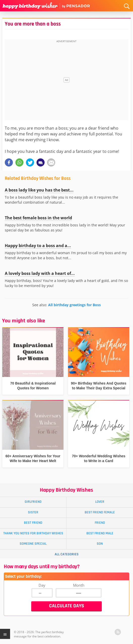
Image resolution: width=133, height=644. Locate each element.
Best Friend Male (100, 533)
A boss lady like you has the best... (39, 190)
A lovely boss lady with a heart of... (40, 273)
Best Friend (33, 523)
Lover (100, 502)
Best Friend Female (100, 512)
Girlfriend (33, 502)
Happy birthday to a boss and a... (38, 246)
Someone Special (33, 544)
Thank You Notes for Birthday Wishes (33, 533)
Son (100, 544)
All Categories (67, 554)
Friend (100, 523)
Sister (33, 512)
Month (79, 585)
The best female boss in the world (38, 218)
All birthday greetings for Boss (74, 305)
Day (42, 585)
